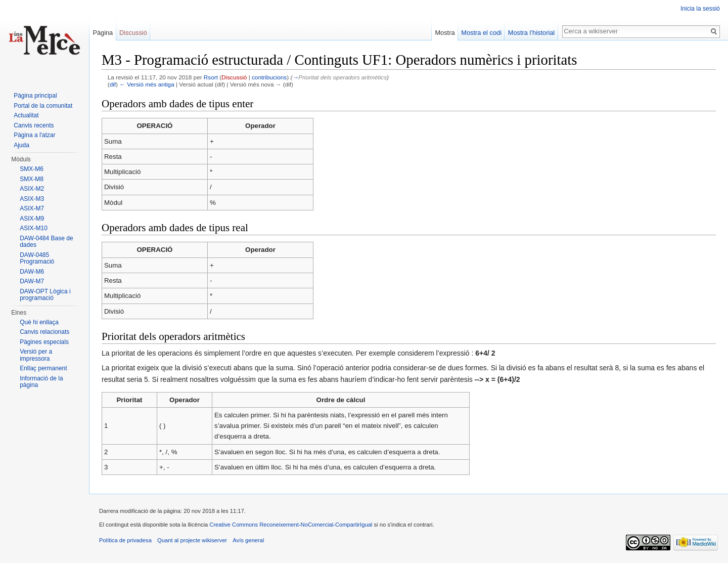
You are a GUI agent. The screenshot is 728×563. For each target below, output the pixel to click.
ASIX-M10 (34, 228)
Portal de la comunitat (43, 106)
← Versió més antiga (147, 84)
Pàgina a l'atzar (34, 135)
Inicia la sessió (700, 9)
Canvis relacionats (44, 332)
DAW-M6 (32, 272)
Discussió (234, 77)
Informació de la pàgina (41, 382)
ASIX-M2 (32, 189)
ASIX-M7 (32, 208)
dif (113, 84)
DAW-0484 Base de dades (46, 242)
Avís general (248, 540)
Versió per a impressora (36, 355)
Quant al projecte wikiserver (192, 540)
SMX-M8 (32, 179)
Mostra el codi (481, 33)
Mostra (445, 33)
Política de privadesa (125, 540)
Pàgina (103, 33)
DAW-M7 (32, 281)
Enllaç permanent (43, 368)
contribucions (269, 77)
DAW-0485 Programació (37, 258)
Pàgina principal (35, 96)
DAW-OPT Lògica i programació (45, 295)
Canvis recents (34, 125)
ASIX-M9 (32, 219)
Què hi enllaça (39, 322)
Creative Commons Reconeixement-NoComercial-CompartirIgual (291, 525)
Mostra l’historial (531, 33)
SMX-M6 (32, 169)
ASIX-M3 (32, 199)
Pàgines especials (44, 342)
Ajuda (21, 145)
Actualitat (26, 115)
